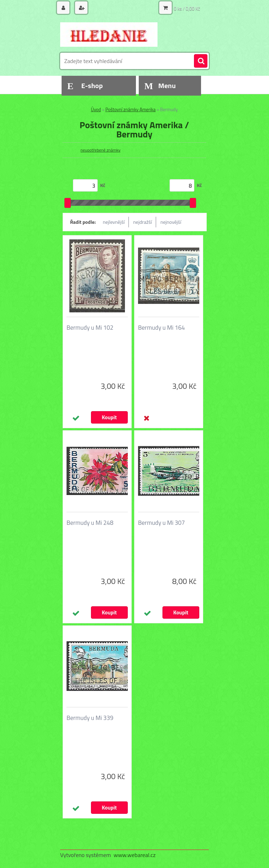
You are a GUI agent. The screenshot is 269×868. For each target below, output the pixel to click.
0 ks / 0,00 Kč (187, 8)
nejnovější (171, 222)
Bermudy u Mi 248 (90, 523)
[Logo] (109, 34)
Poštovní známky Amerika (131, 109)
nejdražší (142, 222)
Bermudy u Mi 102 (90, 328)
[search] (201, 61)
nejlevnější (114, 222)
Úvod (96, 109)
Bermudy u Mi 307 (161, 523)
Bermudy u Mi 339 (90, 718)
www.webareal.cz (135, 855)
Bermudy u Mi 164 (161, 328)
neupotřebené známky (101, 150)
